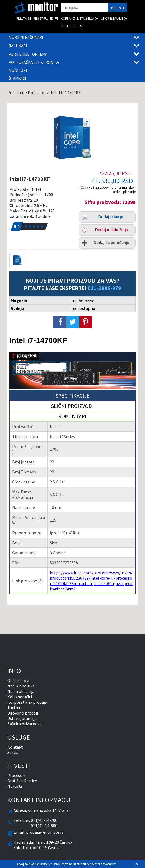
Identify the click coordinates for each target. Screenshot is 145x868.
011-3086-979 (104, 288)
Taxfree (14, 707)
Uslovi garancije (22, 718)
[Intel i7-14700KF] (72, 138)
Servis (13, 752)
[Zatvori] (137, 864)
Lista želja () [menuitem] (88, 18)
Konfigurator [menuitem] (73, 26)
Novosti (15, 786)
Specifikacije (72, 395)
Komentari (72, 416)
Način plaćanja (21, 691)
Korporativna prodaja (27, 702)
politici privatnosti (103, 864)
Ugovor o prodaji (23, 713)
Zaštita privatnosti (25, 724)
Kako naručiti (20, 697)
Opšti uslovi (18, 680)
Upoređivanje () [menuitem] (114, 18)
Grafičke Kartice (22, 781)
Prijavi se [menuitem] (24, 18)
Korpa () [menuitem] (65, 19)
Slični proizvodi (72, 406)
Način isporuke (21, 686)
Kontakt (15, 747)
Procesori (16, 775)
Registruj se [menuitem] (43, 18)
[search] (85, 8)
